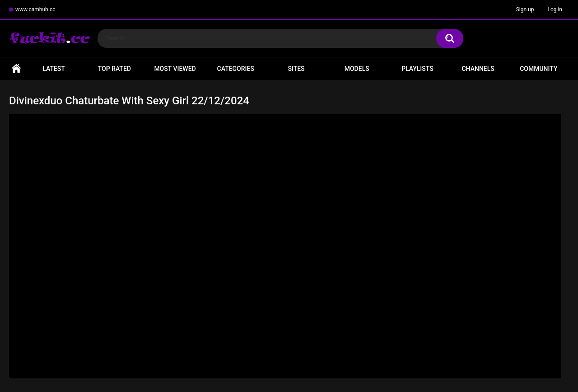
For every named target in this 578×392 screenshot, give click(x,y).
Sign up (525, 9)
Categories (236, 69)
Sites (296, 69)
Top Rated (114, 69)
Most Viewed (175, 69)
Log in (555, 9)
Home (16, 69)
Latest (54, 69)
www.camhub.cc (35, 9)
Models (357, 69)
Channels (478, 69)
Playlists (417, 69)
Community (538, 69)
